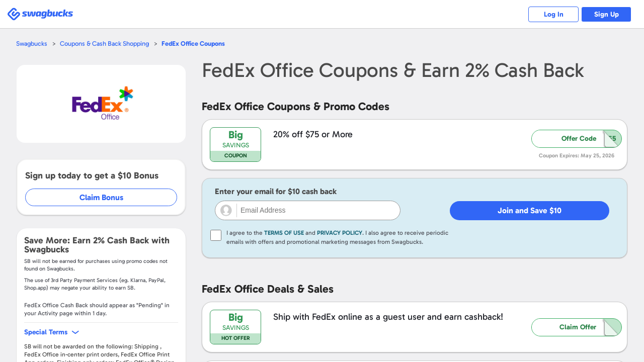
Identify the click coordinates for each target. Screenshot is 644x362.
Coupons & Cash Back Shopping (104, 43)
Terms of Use (284, 233)
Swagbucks (32, 43)
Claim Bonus (101, 197)
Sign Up (607, 14)
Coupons (193, 43)
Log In (554, 14)
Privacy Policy (340, 233)
